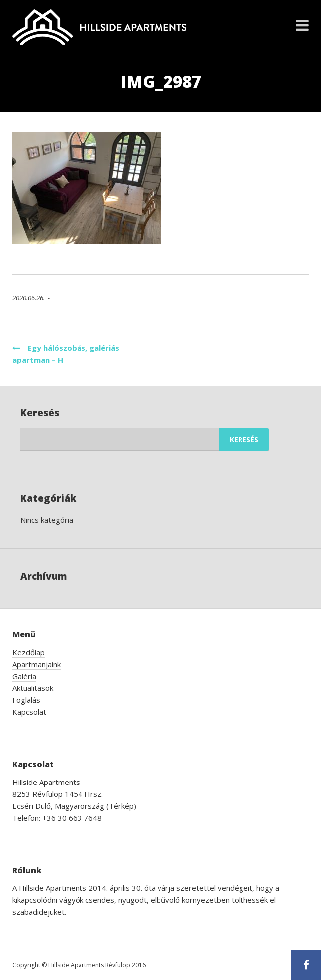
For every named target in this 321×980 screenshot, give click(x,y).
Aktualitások (33, 688)
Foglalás (26, 700)
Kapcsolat (29, 712)
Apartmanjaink (37, 664)
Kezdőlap (29, 652)
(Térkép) (121, 806)
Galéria (24, 676)
